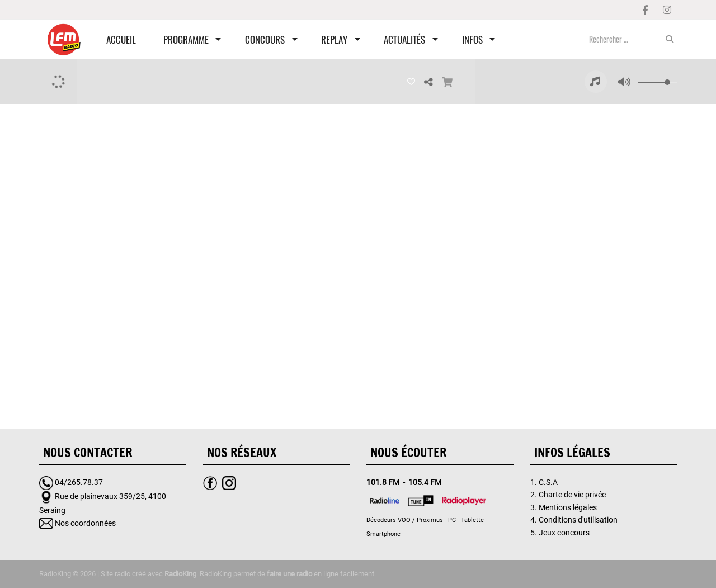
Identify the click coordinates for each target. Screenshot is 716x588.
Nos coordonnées (85, 523)
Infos (472, 39)
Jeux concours (564, 533)
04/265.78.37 (79, 482)
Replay (334, 39)
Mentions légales (568, 507)
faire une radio (289, 574)
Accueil (121, 39)
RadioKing (180, 574)
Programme (186, 39)
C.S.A (548, 482)
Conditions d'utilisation (578, 520)
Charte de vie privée (572, 495)
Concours (265, 39)
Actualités (404, 39)
